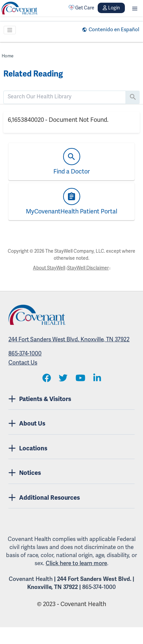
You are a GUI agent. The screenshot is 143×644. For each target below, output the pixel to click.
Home (8, 56)
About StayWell (49, 268)
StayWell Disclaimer (88, 268)
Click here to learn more (76, 563)
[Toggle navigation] (10, 30)
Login (111, 8)
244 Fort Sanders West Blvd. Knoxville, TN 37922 (69, 339)
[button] (135, 8)
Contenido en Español (114, 30)
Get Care (82, 8)
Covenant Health (31, 579)
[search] (65, 97)
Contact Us (23, 363)
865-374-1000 (25, 354)
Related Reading (33, 74)
